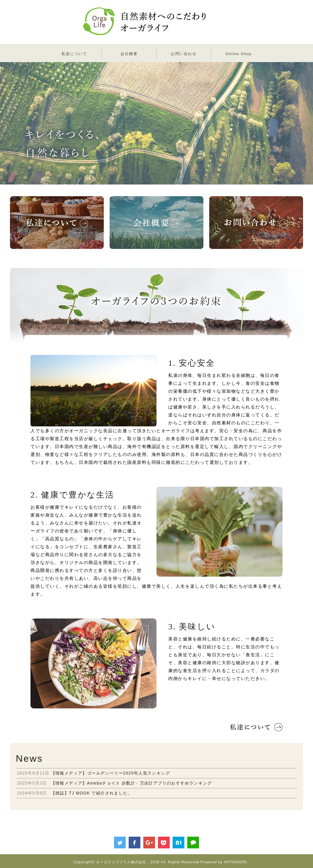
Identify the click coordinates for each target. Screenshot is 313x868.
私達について (74, 54)
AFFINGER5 (235, 862)
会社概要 (129, 54)
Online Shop (238, 54)
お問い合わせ (184, 54)
